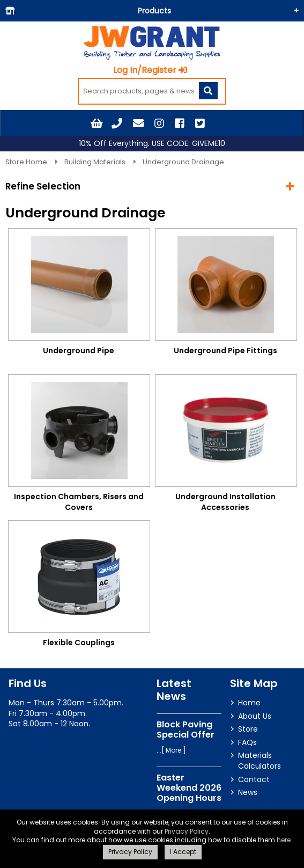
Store (248, 729)
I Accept (183, 852)
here (284, 840)
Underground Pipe (79, 351)
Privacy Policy (187, 831)
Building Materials (96, 162)
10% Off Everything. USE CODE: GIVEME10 (152, 144)
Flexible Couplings (79, 643)
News (248, 792)
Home (249, 703)
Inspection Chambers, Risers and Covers (79, 502)
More (173, 750)
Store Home (27, 162)
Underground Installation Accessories (225, 502)
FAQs (247, 742)
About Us (255, 716)
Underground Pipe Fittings (225, 351)
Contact (254, 779)
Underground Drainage (183, 162)
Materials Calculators (259, 761)
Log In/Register (150, 70)
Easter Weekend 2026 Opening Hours (189, 788)
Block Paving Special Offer (186, 730)
